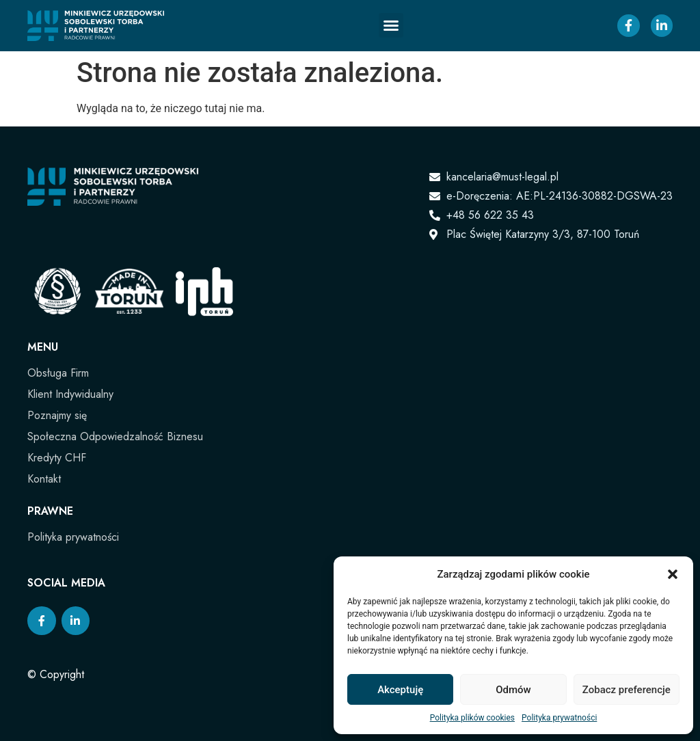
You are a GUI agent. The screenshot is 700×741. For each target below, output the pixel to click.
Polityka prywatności (559, 718)
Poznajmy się (57, 415)
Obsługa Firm (58, 373)
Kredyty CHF (57, 458)
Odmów (513, 690)
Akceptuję (400, 690)
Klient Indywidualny (70, 394)
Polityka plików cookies (472, 718)
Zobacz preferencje (627, 690)
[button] (673, 574)
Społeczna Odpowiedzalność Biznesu (115, 436)
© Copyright (56, 674)
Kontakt (44, 479)
